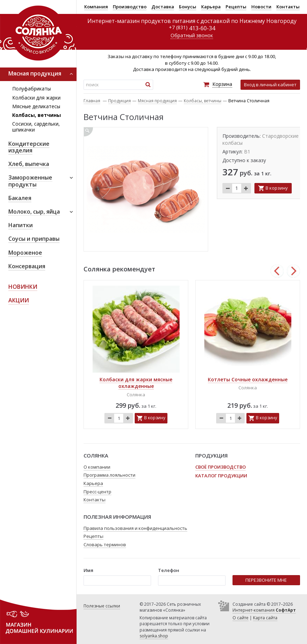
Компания (96, 7)
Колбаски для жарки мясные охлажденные (136, 383)
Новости (261, 7)
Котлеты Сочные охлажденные (248, 379)
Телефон (169, 570)
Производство (130, 7)
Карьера (211, 7)
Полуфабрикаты (32, 89)
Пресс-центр (97, 492)
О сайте (241, 618)
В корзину (277, 188)
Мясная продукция (157, 101)
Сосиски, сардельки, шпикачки (36, 127)
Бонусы (188, 7)
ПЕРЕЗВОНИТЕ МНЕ (266, 580)
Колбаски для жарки (36, 98)
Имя (88, 570)
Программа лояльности (109, 475)
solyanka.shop (154, 636)
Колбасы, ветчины (37, 115)
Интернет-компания (264, 610)
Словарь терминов (105, 544)
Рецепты (236, 7)
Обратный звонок (192, 35)
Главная (92, 101)
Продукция (120, 101)
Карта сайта (265, 618)
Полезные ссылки (102, 606)
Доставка (163, 7)
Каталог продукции (221, 476)
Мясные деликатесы (36, 106)
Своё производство (221, 467)
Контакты (288, 7)
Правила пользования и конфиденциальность (135, 528)
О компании (97, 467)
